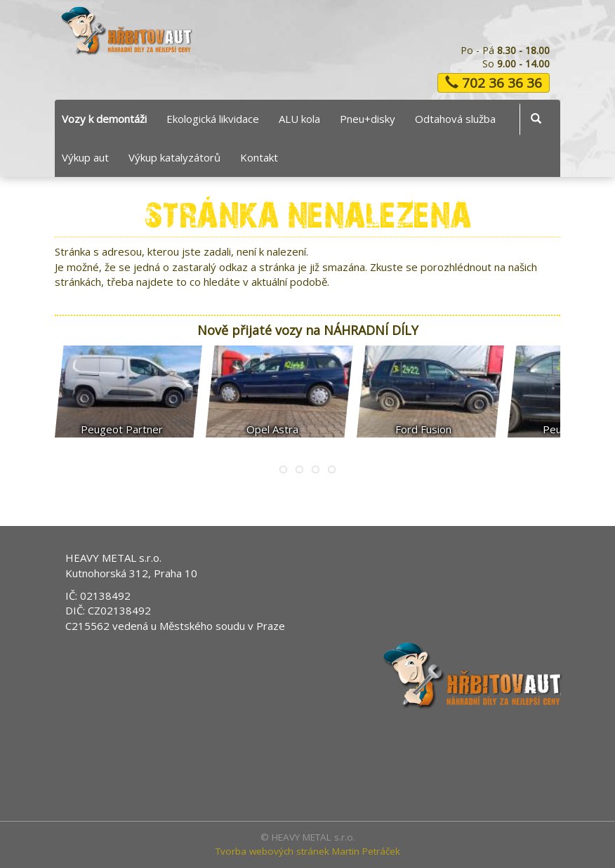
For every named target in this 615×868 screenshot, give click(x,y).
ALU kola (299, 119)
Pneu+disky (368, 119)
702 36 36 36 (494, 83)
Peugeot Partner (122, 429)
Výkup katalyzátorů (174, 157)
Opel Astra (272, 429)
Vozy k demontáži (104, 119)
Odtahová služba (455, 119)
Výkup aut (85, 157)
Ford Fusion (423, 429)
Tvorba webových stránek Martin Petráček (308, 851)
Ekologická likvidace (213, 119)
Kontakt (259, 157)
